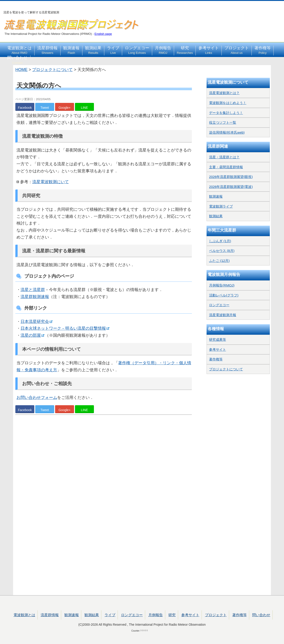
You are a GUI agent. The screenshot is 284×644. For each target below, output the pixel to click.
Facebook (25, 108)
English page (103, 34)
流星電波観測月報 (223, 315)
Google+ (64, 108)
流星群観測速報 (35, 297)
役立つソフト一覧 (223, 122)
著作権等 (263, 50)
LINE (84, 108)
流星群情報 (47, 50)
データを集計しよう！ (226, 113)
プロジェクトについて (52, 70)
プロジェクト (237, 50)
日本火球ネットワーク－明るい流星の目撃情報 (63, 328)
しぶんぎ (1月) (220, 241)
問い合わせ (17, 60)
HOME (21, 70)
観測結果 (93, 50)
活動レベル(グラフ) (224, 295)
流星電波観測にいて (51, 182)
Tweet (45, 108)
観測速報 (71, 50)
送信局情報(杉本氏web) (227, 132)
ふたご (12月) (219, 261)
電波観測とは (19, 50)
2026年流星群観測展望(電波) (231, 187)
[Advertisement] (104, 470)
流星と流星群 (33, 290)
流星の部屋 (31, 335)
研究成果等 (218, 340)
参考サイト (209, 50)
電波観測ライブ (221, 206)
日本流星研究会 (35, 322)
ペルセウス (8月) (222, 251)
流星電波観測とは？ (224, 93)
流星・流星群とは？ (224, 157)
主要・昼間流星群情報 (226, 167)
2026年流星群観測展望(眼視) (231, 177)
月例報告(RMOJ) (222, 285)
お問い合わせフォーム (37, 398)
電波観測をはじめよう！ (228, 103)
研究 (185, 50)
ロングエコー (137, 50)
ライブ (113, 50)
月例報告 (163, 50)
